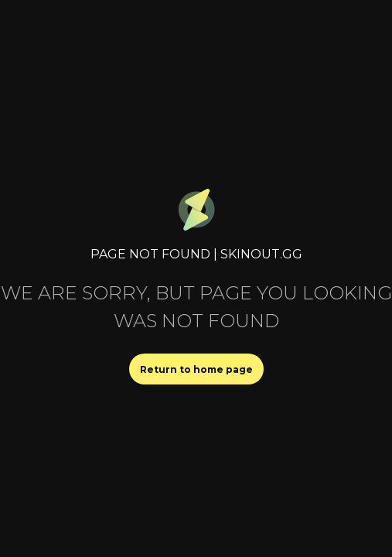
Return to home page (196, 369)
